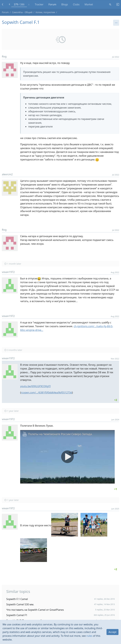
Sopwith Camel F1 (17, 615)
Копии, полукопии (45, 12)
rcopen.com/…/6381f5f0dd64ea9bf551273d (47, 393)
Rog (4, 56)
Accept (112, 632)
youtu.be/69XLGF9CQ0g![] (35, 386)
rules (89, 636)
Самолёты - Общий (22, 12)
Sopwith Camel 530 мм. (20, 604)
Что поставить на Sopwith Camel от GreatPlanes (35, 610)
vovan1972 (8, 272)
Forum (5, 12)
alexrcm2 (7, 174)
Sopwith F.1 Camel (17, 599)
